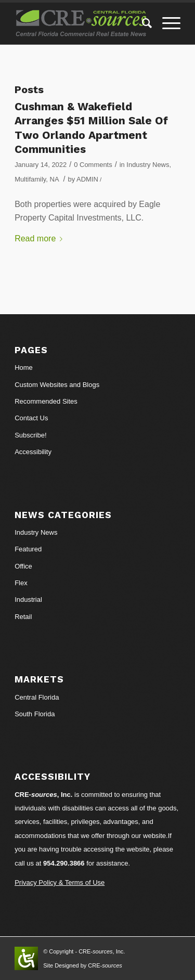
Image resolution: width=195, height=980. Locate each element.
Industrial (28, 599)
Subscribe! (30, 435)
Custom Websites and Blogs (57, 385)
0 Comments (93, 165)
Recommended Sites (46, 401)
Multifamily (30, 179)
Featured (28, 549)
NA (54, 179)
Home (24, 367)
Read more (41, 238)
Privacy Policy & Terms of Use (60, 882)
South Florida (35, 714)
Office (23, 566)
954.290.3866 (64, 863)
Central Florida (37, 697)
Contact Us (31, 418)
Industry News (148, 165)
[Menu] (166, 23)
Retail (23, 617)
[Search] (142, 23)
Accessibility (33, 452)
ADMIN (87, 179)
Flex (21, 583)
